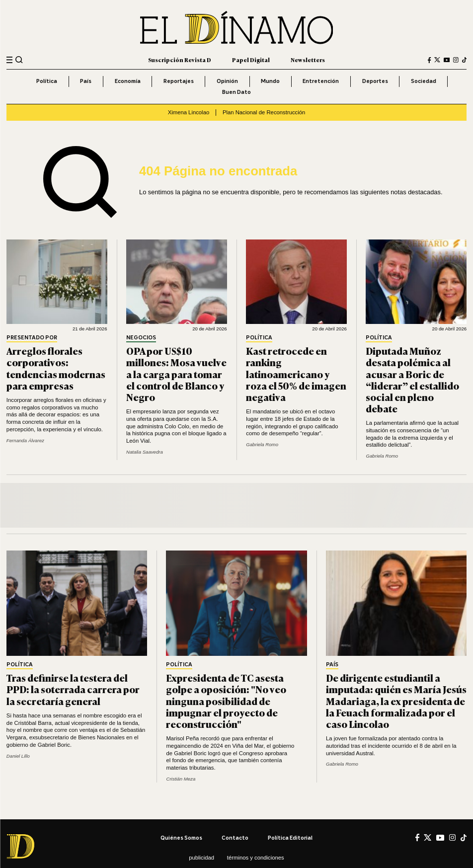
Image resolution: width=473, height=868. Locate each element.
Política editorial (290, 838)
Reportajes (179, 81)
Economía (128, 81)
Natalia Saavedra (145, 452)
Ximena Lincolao (189, 112)
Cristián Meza (181, 779)
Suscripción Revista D (180, 60)
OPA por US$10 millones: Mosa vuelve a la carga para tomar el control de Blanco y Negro (176, 374)
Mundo (270, 81)
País (86, 81)
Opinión (227, 81)
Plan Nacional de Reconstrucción (264, 112)
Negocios (141, 338)
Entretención (321, 81)
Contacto (235, 838)
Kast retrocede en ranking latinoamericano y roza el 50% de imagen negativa (296, 374)
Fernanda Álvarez (25, 440)
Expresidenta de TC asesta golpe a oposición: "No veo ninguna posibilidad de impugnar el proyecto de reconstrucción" (226, 701)
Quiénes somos (181, 838)
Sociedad (424, 81)
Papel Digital (251, 60)
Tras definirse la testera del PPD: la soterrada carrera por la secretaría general (73, 689)
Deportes (375, 81)
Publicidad (201, 858)
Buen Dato (236, 92)
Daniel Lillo (18, 756)
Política (47, 81)
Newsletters (308, 60)
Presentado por (32, 338)
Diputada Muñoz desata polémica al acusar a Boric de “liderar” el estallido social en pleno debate (412, 379)
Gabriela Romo (262, 444)
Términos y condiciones (256, 858)
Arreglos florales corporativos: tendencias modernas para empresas (56, 368)
